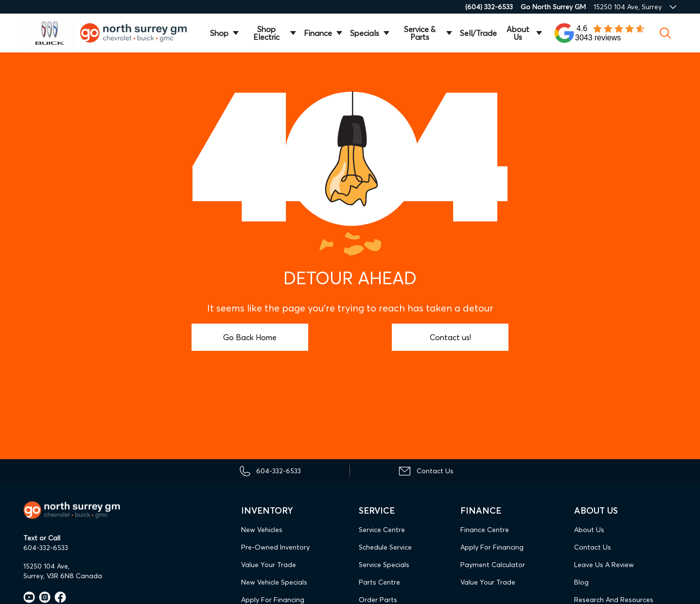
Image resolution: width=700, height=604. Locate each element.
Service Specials (384, 565)
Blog (581, 582)
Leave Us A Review (604, 565)
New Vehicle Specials (274, 582)
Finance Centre (485, 530)
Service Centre (382, 530)
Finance (318, 33)
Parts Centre (379, 582)
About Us (518, 33)
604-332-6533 (46, 548)
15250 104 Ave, (46, 566)
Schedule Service (385, 547)
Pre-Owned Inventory (275, 547)
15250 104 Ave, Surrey (628, 7)
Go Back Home (250, 337)
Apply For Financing (273, 600)
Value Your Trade (269, 565)
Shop (219, 33)
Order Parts (378, 600)
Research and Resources (614, 600)
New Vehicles (262, 530)
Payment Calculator (493, 565)
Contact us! (450, 337)
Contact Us (593, 547)
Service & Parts (420, 33)
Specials (365, 33)
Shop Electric (266, 33)
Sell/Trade (478, 33)
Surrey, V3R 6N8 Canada (63, 576)
